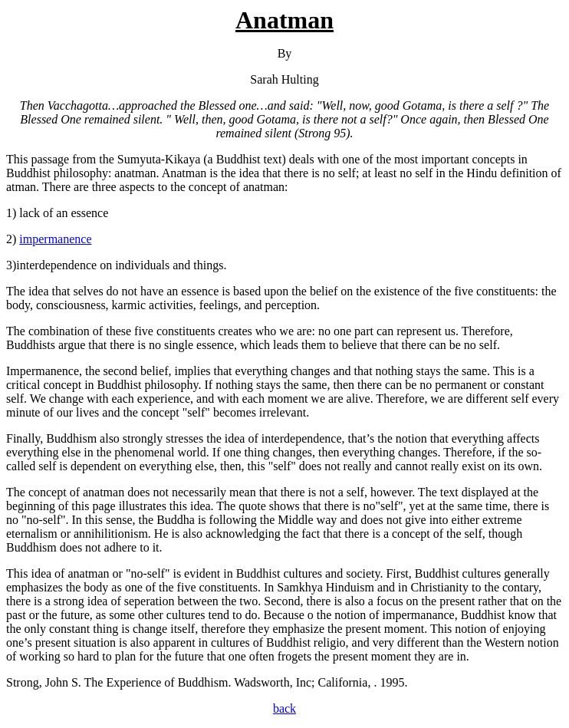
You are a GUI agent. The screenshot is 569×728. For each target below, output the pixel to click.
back (284, 708)
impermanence (55, 239)
